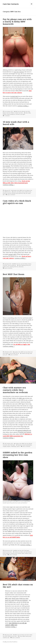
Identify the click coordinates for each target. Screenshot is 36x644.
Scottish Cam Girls (19, 113)
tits (7, 355)
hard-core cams (10, 600)
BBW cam (22, 398)
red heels (18, 114)
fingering (23, 265)
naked (24, 636)
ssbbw (26, 553)
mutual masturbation (27, 445)
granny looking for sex (24, 430)
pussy (8, 267)
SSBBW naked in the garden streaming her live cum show (18, 455)
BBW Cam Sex (18, 111)
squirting (12, 267)
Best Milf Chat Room (14, 274)
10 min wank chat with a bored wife (16, 123)
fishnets (5, 114)
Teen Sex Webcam (12, 265)
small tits (5, 638)
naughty (5, 446)
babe (22, 552)
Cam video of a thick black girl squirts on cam (17, 202)
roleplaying (13, 446)
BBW (9, 515)
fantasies (20, 445)
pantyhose (13, 114)
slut (21, 114)
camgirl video (12, 254)
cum (24, 552)
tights (24, 114)
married (9, 193)
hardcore (30, 552)
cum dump (19, 192)
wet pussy (21, 267)
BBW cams (8, 598)
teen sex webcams (22, 600)
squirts (18, 446)
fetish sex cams (24, 598)
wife (4, 195)
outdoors (8, 553)
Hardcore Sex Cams (7, 552)
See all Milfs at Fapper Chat (22, 344)
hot (30, 265)
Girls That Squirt (11, 445)
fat (26, 552)
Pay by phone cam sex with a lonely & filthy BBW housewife (17, 22)
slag (24, 193)
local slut (5, 193)
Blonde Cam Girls (26, 111)
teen (8, 638)
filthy (29, 113)
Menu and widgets (32, 6)
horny (23, 192)
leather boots (28, 192)
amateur (23, 353)
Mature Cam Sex (7, 113)
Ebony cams (15, 598)
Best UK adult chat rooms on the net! (18, 586)
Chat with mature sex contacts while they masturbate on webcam (15, 390)
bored (15, 192)
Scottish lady (14, 96)
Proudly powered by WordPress (10, 642)
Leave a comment (11, 195)
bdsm (27, 113)
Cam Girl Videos (24, 264)
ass (19, 552)
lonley (8, 114)
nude (31, 353)
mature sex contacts (25, 432)
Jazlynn (4, 267)
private (12, 553)
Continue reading (23, 106)
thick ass (16, 267)
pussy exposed (19, 193)
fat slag (27, 353)
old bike (13, 193)
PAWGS (12, 113)
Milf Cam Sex (8, 192)
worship (5, 555)
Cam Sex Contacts (11, 4)
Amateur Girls (16, 190)
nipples (9, 446)
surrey (30, 553)
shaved (19, 553)
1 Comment (7, 116)
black (20, 265)
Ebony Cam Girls (25, 635)
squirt (29, 193)
